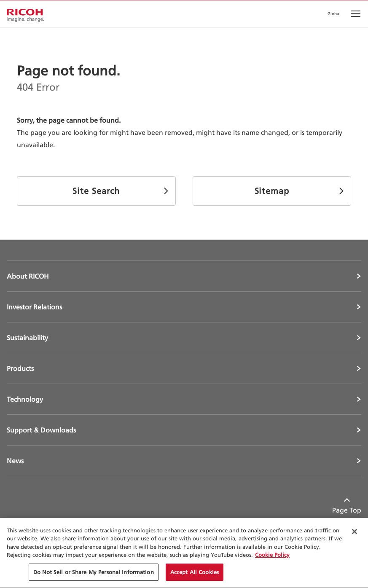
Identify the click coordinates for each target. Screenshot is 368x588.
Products (20, 368)
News (15, 461)
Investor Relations (34, 307)
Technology (25, 399)
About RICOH (28, 276)
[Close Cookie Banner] (355, 533)
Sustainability (27, 338)
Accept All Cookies (195, 573)
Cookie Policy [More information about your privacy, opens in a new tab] (272, 556)
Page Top (347, 510)
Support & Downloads (41, 430)
